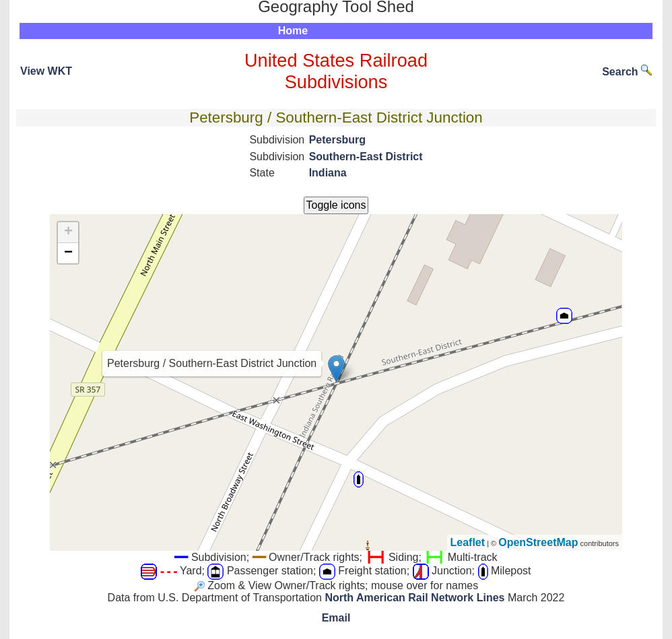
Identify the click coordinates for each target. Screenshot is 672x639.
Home (293, 31)
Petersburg (337, 140)
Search (627, 72)
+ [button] (68, 232)
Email (336, 618)
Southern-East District (366, 157)
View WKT (46, 71)
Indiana (328, 173)
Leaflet (468, 542)
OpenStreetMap (538, 542)
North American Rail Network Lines (414, 598)
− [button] (68, 253)
